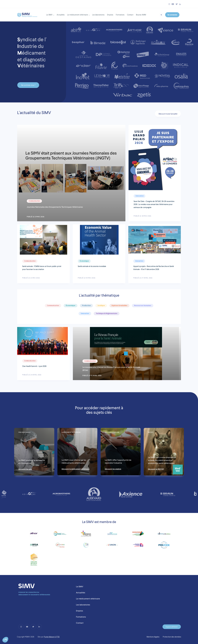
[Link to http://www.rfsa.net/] (34, 546)
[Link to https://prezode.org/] (164, 546)
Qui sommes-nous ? (28, 85)
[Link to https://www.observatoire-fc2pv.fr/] (138, 534)
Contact (130, 15)
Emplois (110, 15)
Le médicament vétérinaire (78, 15)
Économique (84, 261)
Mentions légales (153, 637)
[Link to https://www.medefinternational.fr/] (138, 546)
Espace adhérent (172, 627)
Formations (120, 15)
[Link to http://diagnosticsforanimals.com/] (164, 535)
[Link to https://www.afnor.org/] (34, 535)
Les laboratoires (98, 15)
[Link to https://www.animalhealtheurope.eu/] (60, 535)
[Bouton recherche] (161, 15)
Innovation (140, 196)
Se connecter (172, 15)
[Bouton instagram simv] (169, 4)
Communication (34, 201)
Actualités (61, 15)
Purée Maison (49, 637)
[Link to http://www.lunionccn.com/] (112, 546)
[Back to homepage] (27, 14)
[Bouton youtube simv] (173, 4)
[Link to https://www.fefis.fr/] (86, 535)
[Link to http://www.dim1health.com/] (60, 546)
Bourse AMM (141, 15)
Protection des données (172, 637)
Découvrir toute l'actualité (168, 114)
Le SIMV (49, 15)
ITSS (58, 637)
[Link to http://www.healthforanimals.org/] (112, 535)
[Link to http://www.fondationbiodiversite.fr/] (86, 546)
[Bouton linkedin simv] (180, 4)
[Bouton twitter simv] (177, 4)
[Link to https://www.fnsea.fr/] (34, 561)
